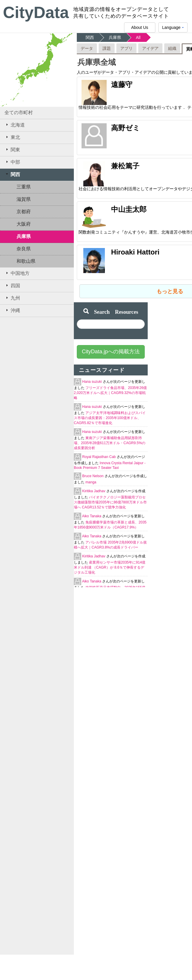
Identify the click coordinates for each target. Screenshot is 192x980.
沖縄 (12, 310)
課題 (107, 48)
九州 (12, 298)
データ (87, 48)
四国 (12, 285)
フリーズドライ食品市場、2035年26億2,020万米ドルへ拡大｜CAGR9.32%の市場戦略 (110, 393)
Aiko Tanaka (92, 516)
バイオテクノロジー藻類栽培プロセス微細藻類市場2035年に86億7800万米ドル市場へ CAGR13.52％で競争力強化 (110, 502)
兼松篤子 (125, 166)
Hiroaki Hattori (135, 252)
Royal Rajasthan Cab (99, 457)
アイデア (150, 48)
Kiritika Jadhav (94, 491)
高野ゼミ (126, 128)
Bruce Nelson (93, 476)
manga (91, 482)
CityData (36, 12)
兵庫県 (24, 236)
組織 (172, 48)
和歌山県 (26, 261)
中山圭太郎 (129, 209)
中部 (12, 162)
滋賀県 (24, 199)
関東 (12, 150)
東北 (12, 137)
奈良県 (24, 249)
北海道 (15, 125)
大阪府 (24, 224)
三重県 (24, 187)
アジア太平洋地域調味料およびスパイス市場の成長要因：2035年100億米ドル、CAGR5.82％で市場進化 (110, 418)
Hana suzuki (92, 382)
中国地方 (17, 273)
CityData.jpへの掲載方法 (111, 352)
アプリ (126, 48)
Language (173, 29)
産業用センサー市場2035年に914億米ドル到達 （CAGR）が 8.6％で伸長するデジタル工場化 (110, 567)
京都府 (24, 212)
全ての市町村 (19, 113)
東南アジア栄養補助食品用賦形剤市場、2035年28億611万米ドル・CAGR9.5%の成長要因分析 (110, 443)
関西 (12, 174)
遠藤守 (122, 84)
